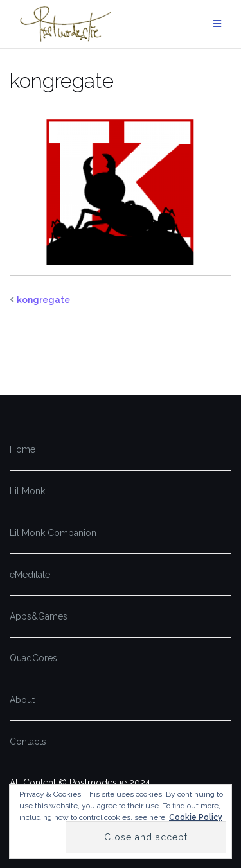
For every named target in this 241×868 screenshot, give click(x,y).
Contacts (28, 742)
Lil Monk (27, 491)
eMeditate (30, 575)
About (22, 700)
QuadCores (33, 658)
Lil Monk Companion (53, 533)
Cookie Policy (196, 817)
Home (22, 449)
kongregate (43, 300)
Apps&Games (39, 616)
